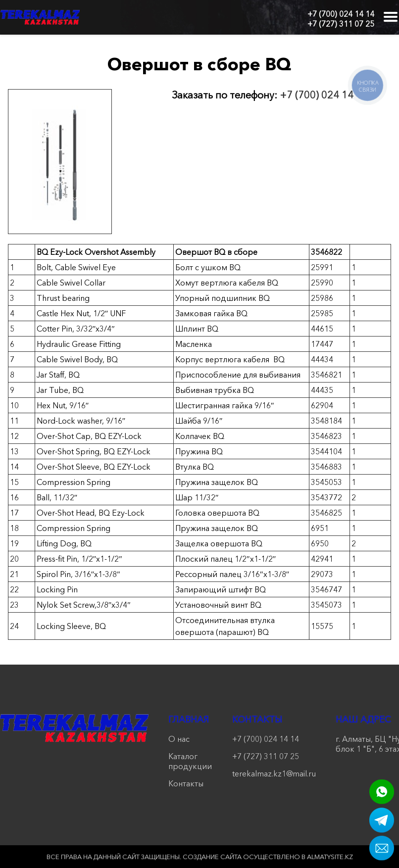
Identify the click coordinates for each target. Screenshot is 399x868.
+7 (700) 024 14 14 (341, 14)
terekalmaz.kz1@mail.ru (274, 773)
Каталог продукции (190, 761)
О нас (179, 739)
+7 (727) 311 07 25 (341, 24)
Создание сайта (212, 857)
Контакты (186, 783)
